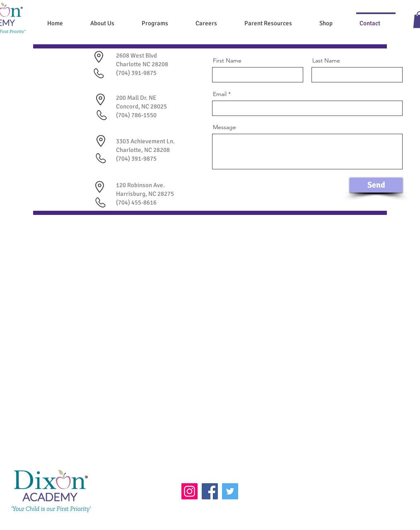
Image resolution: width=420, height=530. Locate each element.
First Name (227, 60)
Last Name (326, 60)
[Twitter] (230, 491)
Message (224, 127)
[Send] (376, 185)
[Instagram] (189, 491)
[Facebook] (210, 491)
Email (220, 94)
